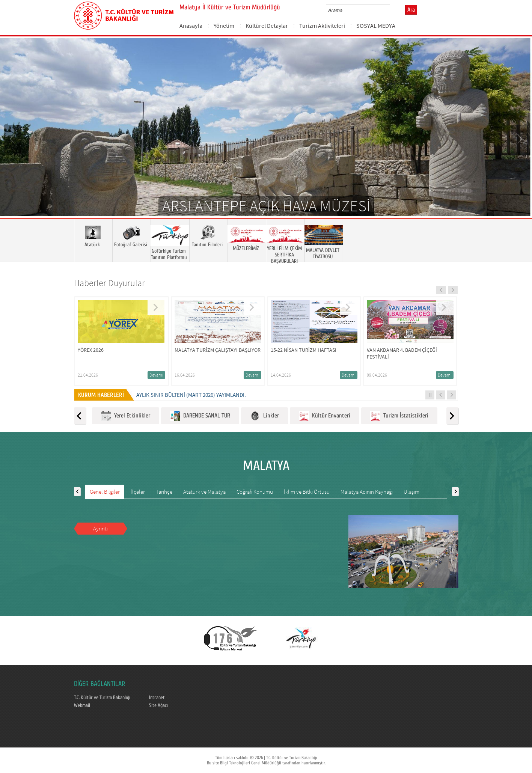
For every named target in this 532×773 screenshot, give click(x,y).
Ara (411, 10)
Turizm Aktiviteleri (322, 26)
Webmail (82, 705)
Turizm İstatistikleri (399, 416)
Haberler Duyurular (109, 283)
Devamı (156, 375)
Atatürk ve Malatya (204, 492)
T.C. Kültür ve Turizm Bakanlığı (102, 698)
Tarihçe (164, 492)
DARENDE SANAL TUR (200, 416)
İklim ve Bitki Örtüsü (307, 492)
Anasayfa (191, 26)
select (392, 10)
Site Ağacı (158, 705)
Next (519, 138)
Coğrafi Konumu (255, 492)
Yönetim (224, 26)
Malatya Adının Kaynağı (367, 492)
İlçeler (138, 492)
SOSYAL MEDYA (376, 26)
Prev (13, 138)
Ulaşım (411, 492)
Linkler (264, 416)
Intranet (157, 698)
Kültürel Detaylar (267, 26)
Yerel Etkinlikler (126, 416)
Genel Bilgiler (105, 492)
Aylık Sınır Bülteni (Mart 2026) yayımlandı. (191, 395)
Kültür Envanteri (325, 416)
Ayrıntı (100, 528)
